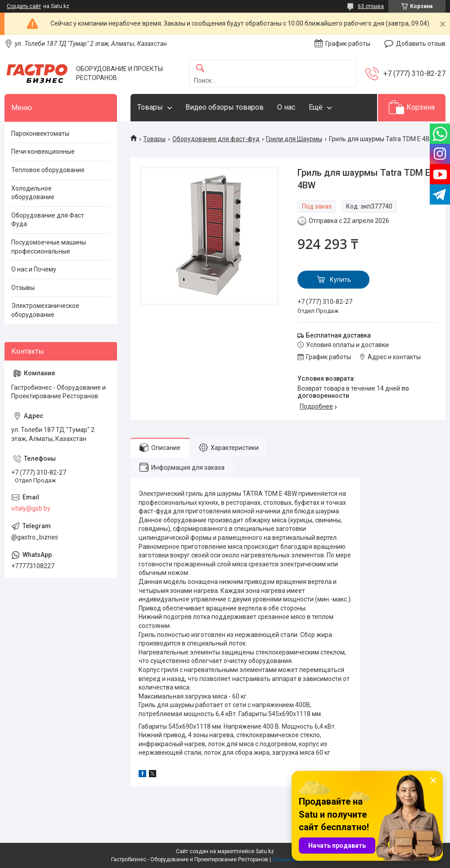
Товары (150, 107)
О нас (286, 107)
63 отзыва (371, 6)
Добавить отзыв (421, 44)
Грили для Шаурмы (294, 139)
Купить (340, 280)
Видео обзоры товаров (225, 107)
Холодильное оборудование (33, 193)
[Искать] (200, 69)
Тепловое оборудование (48, 170)
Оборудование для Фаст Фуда (48, 220)
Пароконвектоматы (40, 134)
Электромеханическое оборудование (45, 310)
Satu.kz (265, 851)
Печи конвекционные (43, 151)
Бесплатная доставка (338, 335)
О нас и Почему (34, 269)
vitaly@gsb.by (31, 508)
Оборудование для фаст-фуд (216, 139)
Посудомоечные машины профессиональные (49, 247)
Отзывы (23, 288)
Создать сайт (24, 6)
